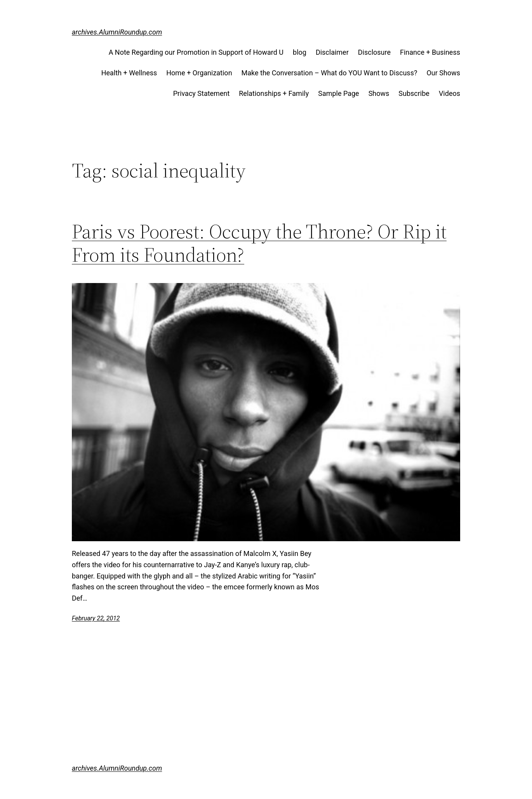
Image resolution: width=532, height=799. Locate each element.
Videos (449, 93)
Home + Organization (199, 73)
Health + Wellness (129, 73)
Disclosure (374, 52)
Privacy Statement (202, 93)
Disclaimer (332, 52)
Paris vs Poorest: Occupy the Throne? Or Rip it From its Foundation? (259, 243)
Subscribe (414, 93)
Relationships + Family (274, 93)
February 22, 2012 (96, 618)
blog (300, 52)
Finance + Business (430, 52)
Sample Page (338, 93)
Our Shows (443, 73)
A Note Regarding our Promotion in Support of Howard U (196, 52)
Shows (379, 93)
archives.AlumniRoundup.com (117, 32)
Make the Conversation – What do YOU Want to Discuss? (329, 73)
